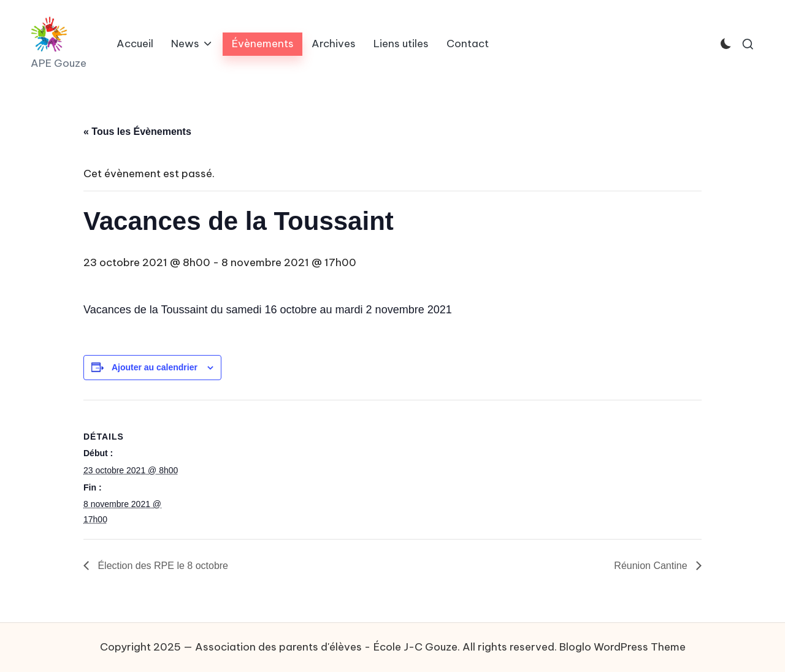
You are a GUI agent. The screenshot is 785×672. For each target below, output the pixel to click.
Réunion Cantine (652, 566)
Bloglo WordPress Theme (622, 647)
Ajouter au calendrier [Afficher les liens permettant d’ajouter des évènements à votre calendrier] (155, 367)
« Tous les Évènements (137, 132)
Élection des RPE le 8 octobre (162, 566)
